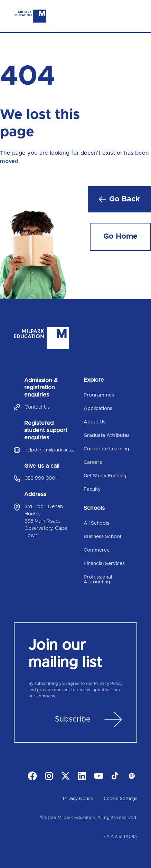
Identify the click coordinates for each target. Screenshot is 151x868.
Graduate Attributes (107, 436)
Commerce (97, 550)
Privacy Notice (78, 799)
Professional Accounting (98, 580)
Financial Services (104, 564)
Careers (93, 462)
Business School (102, 537)
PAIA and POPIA (120, 837)
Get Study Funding (105, 476)
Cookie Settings (120, 799)
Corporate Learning (106, 449)
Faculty (92, 489)
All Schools (96, 523)
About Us (95, 422)
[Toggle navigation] (132, 16)
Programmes (99, 395)
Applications (98, 409)
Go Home (120, 237)
